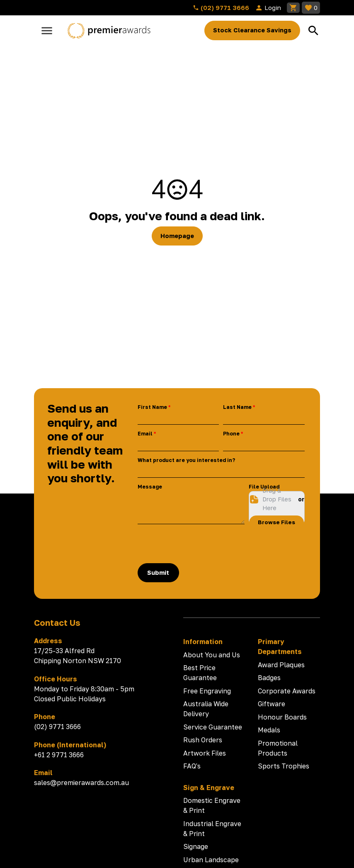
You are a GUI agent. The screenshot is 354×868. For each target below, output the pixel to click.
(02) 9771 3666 (221, 7)
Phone (231, 434)
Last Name (237, 407)
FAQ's (192, 766)
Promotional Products (278, 748)
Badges (269, 678)
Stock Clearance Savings (252, 30)
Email (145, 434)
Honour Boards (282, 717)
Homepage (177, 236)
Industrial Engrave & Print (212, 829)
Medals (269, 730)
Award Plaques (281, 665)
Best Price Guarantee (200, 673)
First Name (152, 407)
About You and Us (212, 655)
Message (150, 487)
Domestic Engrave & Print (212, 805)
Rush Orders (203, 740)
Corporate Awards (287, 691)
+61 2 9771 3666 (59, 755)
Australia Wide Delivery (206, 709)
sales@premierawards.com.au (81, 783)
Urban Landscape (211, 860)
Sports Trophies (284, 766)
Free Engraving (207, 691)
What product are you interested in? (186, 460)
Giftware (272, 704)
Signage (196, 846)
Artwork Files (205, 753)
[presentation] (201, 544)
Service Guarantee (213, 727)
